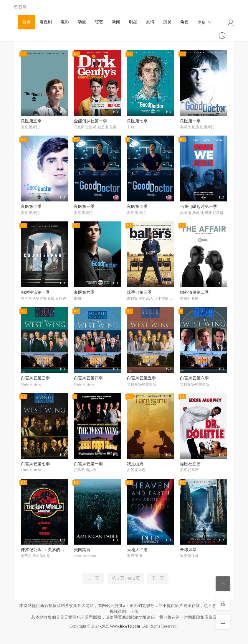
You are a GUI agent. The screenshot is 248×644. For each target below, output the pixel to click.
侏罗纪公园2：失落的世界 (45, 550)
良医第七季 (137, 121)
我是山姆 (135, 464)
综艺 (99, 22)
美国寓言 (82, 550)
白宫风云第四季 (88, 378)
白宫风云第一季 (88, 464)
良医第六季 (84, 292)
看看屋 (20, 7)
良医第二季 (31, 207)
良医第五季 (31, 121)
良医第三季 (84, 207)
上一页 (93, 578)
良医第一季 (190, 121)
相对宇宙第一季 (35, 292)
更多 (205, 22)
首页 (27, 22)
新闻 (116, 22)
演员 (167, 22)
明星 (133, 22)
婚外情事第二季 (194, 292)
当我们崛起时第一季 (199, 207)
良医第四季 (137, 207)
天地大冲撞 (137, 550)
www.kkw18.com (125, 626)
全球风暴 (188, 550)
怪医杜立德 (190, 464)
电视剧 (46, 22)
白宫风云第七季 (35, 464)
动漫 (82, 22)
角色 (184, 22)
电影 (65, 22)
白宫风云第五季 (141, 378)
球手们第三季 (139, 292)
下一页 (158, 578)
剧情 (150, 22)
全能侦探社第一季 (90, 121)
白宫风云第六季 (194, 378)
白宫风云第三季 (35, 378)
